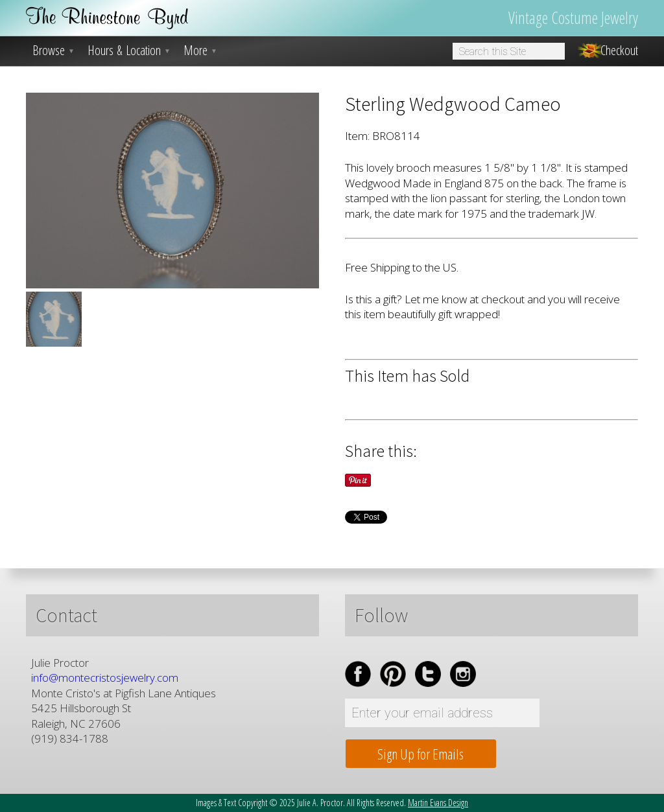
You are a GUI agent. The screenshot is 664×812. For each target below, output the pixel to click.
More (200, 51)
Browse (53, 51)
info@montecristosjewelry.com (105, 678)
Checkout (619, 51)
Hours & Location (129, 51)
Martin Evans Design (438, 803)
